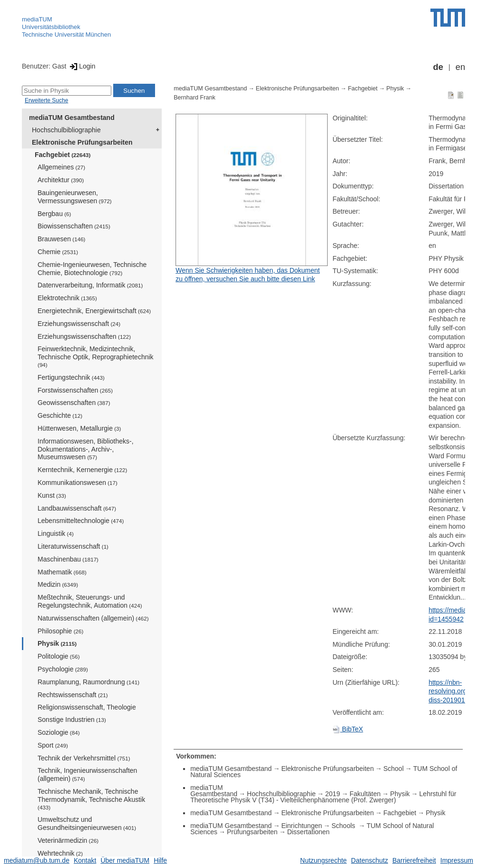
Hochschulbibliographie (66, 130)
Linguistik (56, 533)
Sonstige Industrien (72, 720)
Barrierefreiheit (414, 860)
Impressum (457, 860)
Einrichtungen (302, 826)
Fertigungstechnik (71, 377)
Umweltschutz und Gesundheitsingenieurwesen (87, 824)
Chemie (58, 252)
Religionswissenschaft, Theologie (87, 707)
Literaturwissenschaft (73, 546)
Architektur (61, 180)
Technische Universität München (66, 35)
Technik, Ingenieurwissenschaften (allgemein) (87, 774)
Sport (53, 745)
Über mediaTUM (125, 860)
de (438, 67)
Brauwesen (62, 239)
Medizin (58, 584)
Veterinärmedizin (68, 840)
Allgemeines (61, 167)
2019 (333, 794)
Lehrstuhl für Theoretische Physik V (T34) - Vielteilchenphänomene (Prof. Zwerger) (323, 797)
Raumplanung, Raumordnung (88, 682)
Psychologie (63, 669)
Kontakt (85, 860)
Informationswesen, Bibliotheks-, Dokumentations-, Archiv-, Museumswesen (86, 449)
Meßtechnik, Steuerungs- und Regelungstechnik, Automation (90, 601)
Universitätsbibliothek (51, 27)
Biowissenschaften (74, 226)
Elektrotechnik (67, 298)
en (460, 67)
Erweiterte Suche (46, 100)
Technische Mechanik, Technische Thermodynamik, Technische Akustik (91, 799)
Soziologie (59, 732)
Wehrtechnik (60, 853)
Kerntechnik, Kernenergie (82, 470)
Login (82, 66)
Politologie (59, 656)
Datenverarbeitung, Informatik (90, 285)
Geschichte (60, 415)
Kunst (52, 495)
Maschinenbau (68, 559)
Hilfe (160, 860)
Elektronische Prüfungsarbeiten (82, 142)
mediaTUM (37, 19)
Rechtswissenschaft (73, 695)
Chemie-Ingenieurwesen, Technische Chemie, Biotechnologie (92, 269)
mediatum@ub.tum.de (37, 860)
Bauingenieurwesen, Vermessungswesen (75, 197)
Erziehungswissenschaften (84, 336)
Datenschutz (370, 860)
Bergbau (54, 214)
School (394, 769)
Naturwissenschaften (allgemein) (93, 618)
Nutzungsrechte (323, 860)
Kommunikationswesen (78, 483)
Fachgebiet (63, 155)
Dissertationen (309, 832)
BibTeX (348, 729)
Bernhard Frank (195, 98)
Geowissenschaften (74, 403)
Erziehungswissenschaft (79, 324)
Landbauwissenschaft (77, 508)
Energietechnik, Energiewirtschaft (94, 311)
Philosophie (60, 631)
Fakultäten (365, 794)
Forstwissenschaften (75, 390)
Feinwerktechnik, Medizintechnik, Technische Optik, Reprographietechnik (96, 356)
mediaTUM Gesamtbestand (72, 118)
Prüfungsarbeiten (252, 832)
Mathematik (62, 572)
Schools (344, 826)
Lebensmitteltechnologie (81, 521)
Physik (57, 643)
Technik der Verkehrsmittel (84, 758)
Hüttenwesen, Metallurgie (79, 428)
